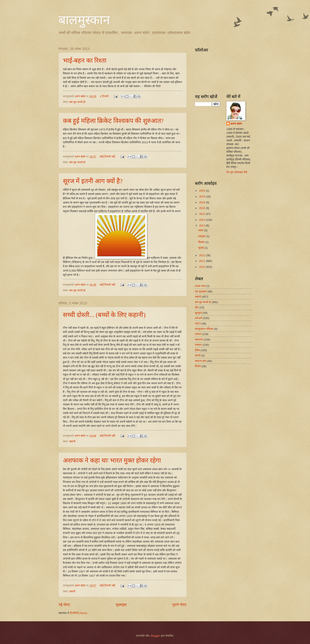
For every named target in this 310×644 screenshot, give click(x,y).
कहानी (72, 441)
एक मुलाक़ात (201, 291)
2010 (202, 267)
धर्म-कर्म (199, 318)
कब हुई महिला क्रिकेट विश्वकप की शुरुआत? (113, 121)
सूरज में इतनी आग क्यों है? (93, 181)
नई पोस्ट (64, 605)
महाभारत (199, 340)
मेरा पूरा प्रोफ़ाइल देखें (237, 172)
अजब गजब (200, 286)
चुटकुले (198, 313)
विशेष (198, 350)
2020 (202, 191)
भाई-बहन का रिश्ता (85, 60)
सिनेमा (198, 366)
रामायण (198, 345)
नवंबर (201, 230)
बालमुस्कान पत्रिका (204, 329)
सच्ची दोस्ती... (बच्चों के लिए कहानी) (104, 315)
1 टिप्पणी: (105, 96)
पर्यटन (198, 324)
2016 (202, 208)
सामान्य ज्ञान (201, 361)
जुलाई (201, 248)
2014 (202, 220)
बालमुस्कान (84, 20)
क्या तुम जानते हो (77, 102)
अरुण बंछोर (236, 124)
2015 (202, 214)
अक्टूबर (202, 236)
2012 (202, 255)
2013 (202, 225)
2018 (202, 202)
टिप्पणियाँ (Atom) (79, 613)
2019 (202, 196)
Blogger (155, 636)
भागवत (198, 334)
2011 (202, 261)
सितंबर (202, 242)
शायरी (198, 356)
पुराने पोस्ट (179, 605)
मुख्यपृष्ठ (121, 605)
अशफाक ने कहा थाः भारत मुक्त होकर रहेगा (112, 460)
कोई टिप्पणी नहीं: (108, 157)
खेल (197, 307)
